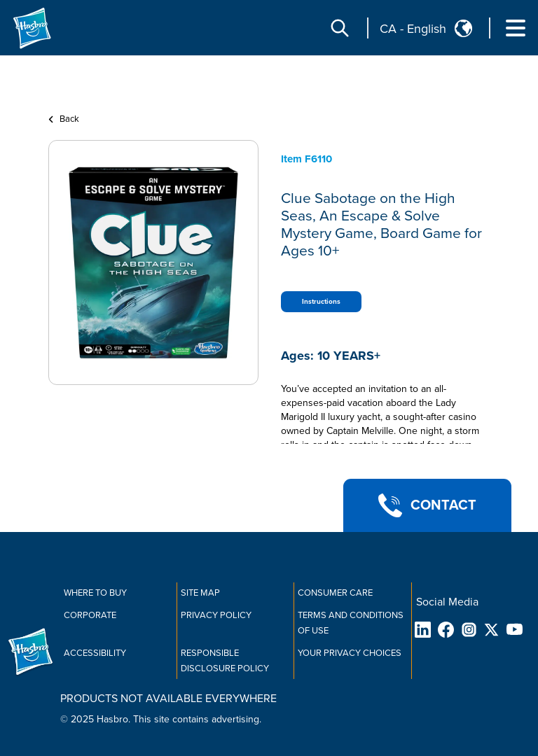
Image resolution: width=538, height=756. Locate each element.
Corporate (90, 615)
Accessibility (95, 653)
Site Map (200, 593)
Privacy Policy (216, 615)
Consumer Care (335, 593)
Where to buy (95, 593)
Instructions (321, 302)
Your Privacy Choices (350, 653)
